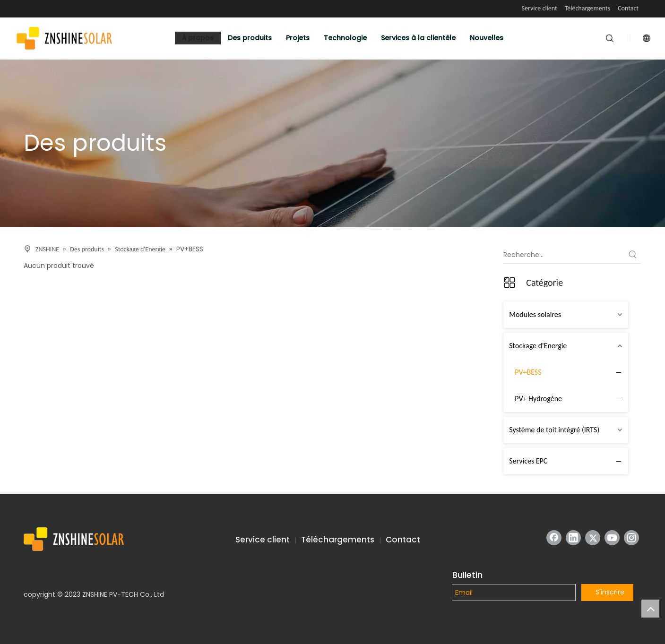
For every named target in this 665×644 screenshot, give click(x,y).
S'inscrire (610, 592)
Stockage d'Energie (538, 346)
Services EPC (528, 461)
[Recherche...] (564, 255)
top (650, 609)
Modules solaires (535, 314)
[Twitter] (593, 538)
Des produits (250, 38)
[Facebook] (554, 538)
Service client (539, 8)
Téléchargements (587, 8)
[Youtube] (612, 538)
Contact (628, 8)
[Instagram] (631, 538)
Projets (298, 38)
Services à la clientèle (418, 38)
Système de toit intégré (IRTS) (554, 430)
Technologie (345, 38)
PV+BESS (528, 372)
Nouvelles (487, 38)
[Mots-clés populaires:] (633, 255)
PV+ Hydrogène (538, 399)
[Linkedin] (573, 538)
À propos (198, 38)
